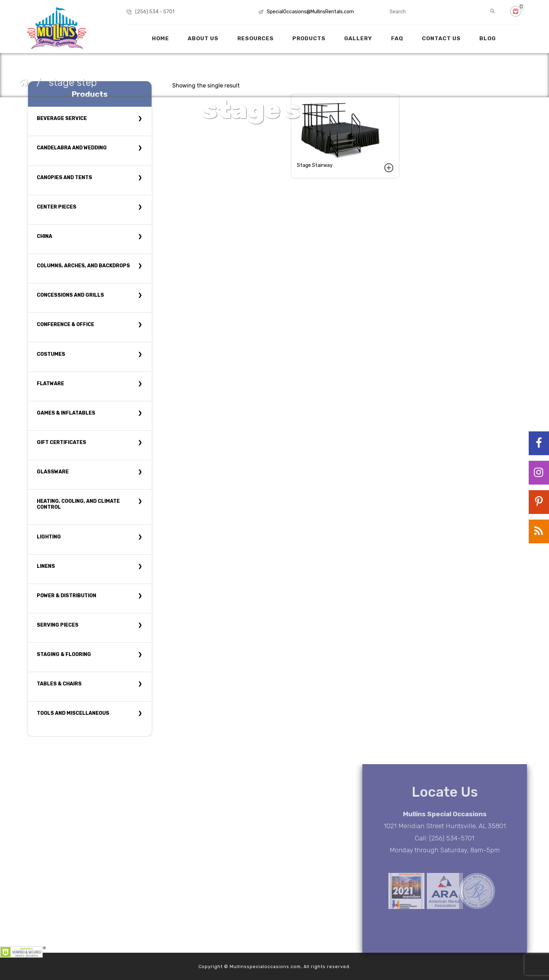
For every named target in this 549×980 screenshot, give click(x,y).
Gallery (358, 38)
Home (161, 38)
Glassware (53, 472)
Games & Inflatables (66, 413)
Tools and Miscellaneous (73, 713)
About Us (203, 38)
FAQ (397, 38)
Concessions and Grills (70, 295)
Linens (46, 566)
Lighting (49, 537)
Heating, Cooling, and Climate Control (78, 504)
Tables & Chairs (59, 684)
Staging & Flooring (64, 654)
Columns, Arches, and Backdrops (83, 266)
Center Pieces (57, 207)
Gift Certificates (61, 442)
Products (309, 38)
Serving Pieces (58, 625)
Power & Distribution (67, 596)
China (44, 236)
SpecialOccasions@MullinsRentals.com (310, 12)
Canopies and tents (64, 178)
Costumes (51, 354)
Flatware (50, 384)
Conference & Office (65, 325)
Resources (256, 38)
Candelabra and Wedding (72, 148)
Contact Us (441, 38)
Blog (488, 38)
